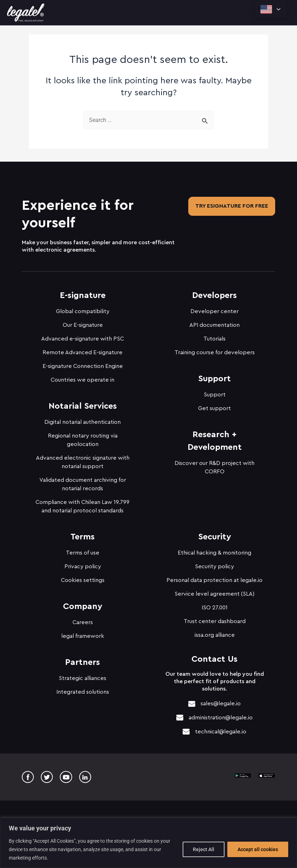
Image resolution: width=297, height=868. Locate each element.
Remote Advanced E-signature (83, 350)
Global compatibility (83, 309)
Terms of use (83, 551)
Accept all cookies (258, 849)
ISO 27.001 (215, 605)
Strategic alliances (83, 676)
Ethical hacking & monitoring (214, 551)
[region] (148, 843)
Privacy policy (83, 564)
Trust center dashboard (215, 619)
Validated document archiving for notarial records (83, 482)
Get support (214, 406)
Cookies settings (83, 578)
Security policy (214, 564)
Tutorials (214, 337)
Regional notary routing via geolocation (83, 438)
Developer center (214, 309)
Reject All (204, 849)
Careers (83, 620)
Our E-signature (83, 323)
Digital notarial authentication (83, 420)
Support (215, 393)
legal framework (83, 634)
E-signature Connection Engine (83, 364)
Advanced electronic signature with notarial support (83, 460)
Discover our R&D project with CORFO (214, 465)
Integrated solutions (83, 690)
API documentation (214, 323)
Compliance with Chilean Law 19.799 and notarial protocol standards (83, 504)
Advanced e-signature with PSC (83, 337)
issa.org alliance (215, 633)
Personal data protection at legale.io (214, 578)
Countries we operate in (83, 378)
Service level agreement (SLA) (214, 592)
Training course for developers (215, 350)
